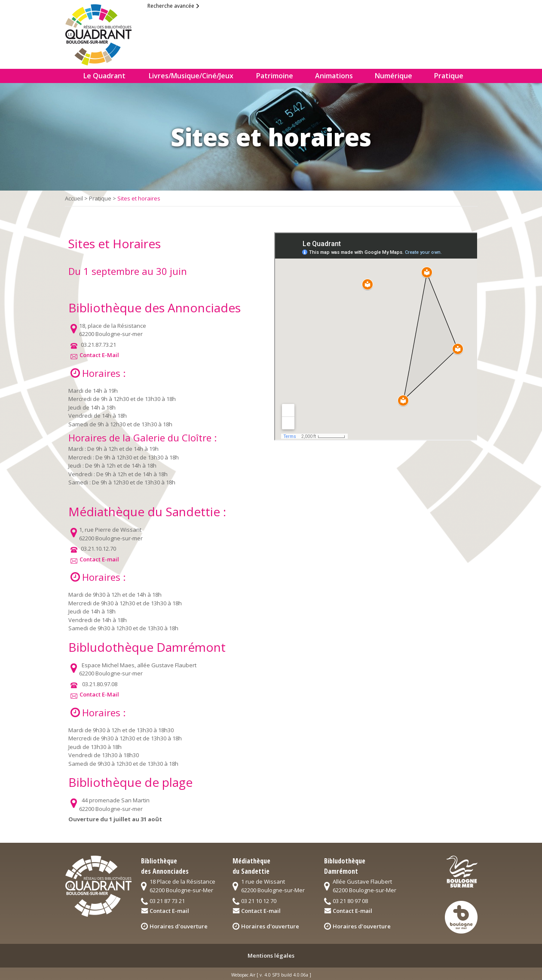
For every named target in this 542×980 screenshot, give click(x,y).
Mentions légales (271, 955)
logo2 (462, 872)
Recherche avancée (171, 6)
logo (106, 33)
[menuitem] (70, 76)
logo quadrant (98, 886)
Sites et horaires (139, 198)
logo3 (461, 917)
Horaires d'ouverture (179, 926)
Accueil (74, 198)
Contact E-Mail (99, 355)
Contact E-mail (99, 559)
